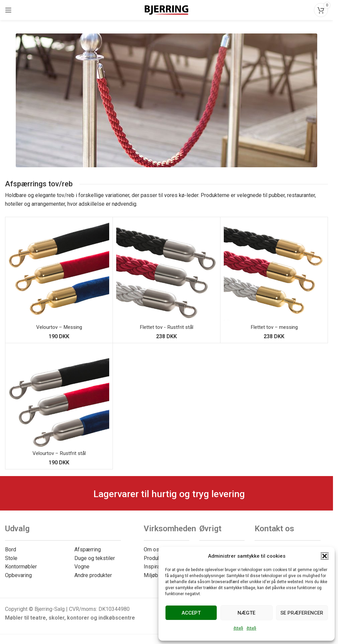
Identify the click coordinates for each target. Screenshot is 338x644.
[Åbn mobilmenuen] (8, 10)
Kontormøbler (21, 567)
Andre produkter (93, 575)
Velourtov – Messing (59, 327)
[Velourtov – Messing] (59, 271)
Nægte (246, 613)
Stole (11, 558)
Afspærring (88, 549)
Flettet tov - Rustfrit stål (166, 327)
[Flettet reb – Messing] (274, 271)
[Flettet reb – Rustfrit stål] (166, 271)
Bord (11, 549)
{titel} (238, 628)
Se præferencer (302, 613)
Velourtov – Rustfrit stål (59, 453)
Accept (191, 613)
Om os (151, 549)
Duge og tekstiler (95, 558)
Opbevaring (18, 575)
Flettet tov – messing (274, 327)
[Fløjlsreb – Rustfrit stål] (59, 397)
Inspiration (156, 567)
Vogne (82, 567)
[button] (325, 556)
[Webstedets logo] (166, 10)
